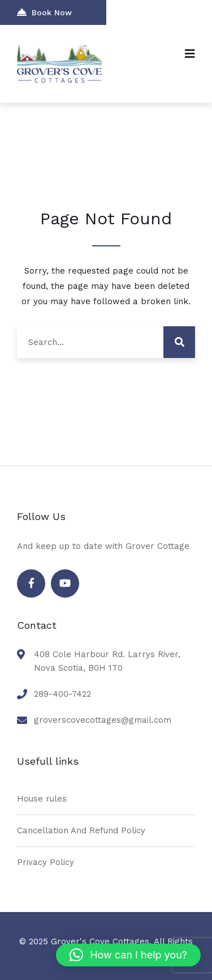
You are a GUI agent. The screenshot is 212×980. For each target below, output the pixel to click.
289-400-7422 (62, 694)
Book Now (44, 12)
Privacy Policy (46, 862)
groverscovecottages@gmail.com (103, 720)
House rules (42, 799)
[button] (128, 955)
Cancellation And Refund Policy (81, 830)
